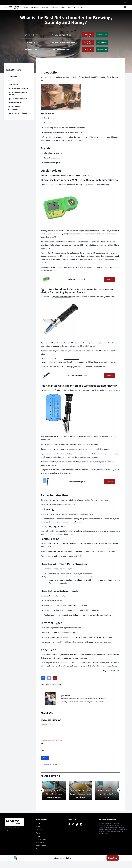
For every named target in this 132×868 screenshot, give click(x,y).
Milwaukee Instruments (53, 153)
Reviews (45, 7)
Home (26, 7)
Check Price (88, 35)
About (38, 836)
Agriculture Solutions (52, 158)
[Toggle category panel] (7, 7)
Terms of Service (42, 846)
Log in (125, 2)
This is (43, 185)
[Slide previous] (42, 790)
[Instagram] (81, 825)
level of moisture (78, 543)
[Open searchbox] (125, 7)
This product (46, 390)
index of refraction (81, 77)
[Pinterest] (55, 678)
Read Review (102, 35)
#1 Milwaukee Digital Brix (19, 88)
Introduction (13, 76)
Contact (81, 7)
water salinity (77, 531)
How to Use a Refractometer (18, 113)
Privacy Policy (41, 842)
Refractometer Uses (15, 103)
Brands (11, 80)
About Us (72, 7)
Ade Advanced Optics (52, 163)
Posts (63, 7)
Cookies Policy (41, 839)
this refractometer (64, 297)
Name (42, 743)
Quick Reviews (13, 84)
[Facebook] (43, 678)
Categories (35, 7)
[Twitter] (49, 678)
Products (54, 7)
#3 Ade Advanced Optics (18, 99)
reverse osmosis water (71, 359)
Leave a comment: (47, 724)
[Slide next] (120, 790)
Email (42, 750)
